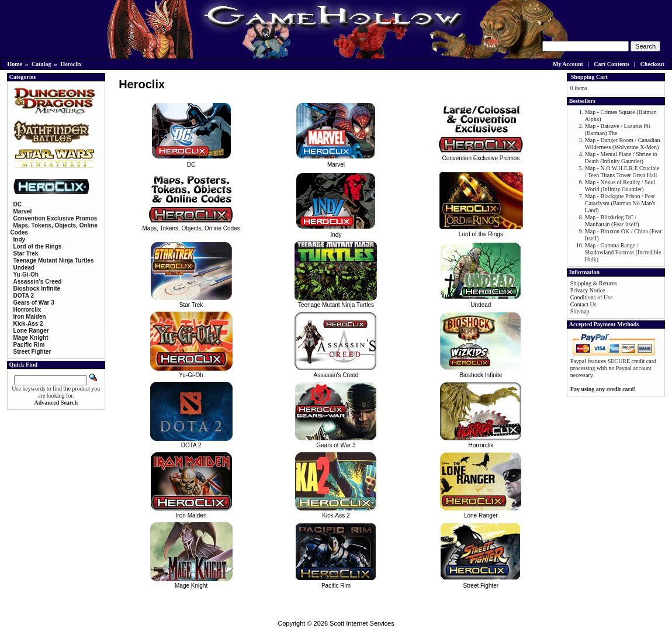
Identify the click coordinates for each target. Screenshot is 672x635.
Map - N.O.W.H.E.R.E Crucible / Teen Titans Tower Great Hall (622, 172)
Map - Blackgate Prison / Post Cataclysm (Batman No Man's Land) (620, 203)
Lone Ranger (481, 512)
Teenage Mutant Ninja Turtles (336, 302)
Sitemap (580, 311)
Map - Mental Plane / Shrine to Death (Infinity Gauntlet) (621, 158)
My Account (568, 64)
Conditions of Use (592, 297)
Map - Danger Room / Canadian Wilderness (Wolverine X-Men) (623, 144)
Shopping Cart (589, 77)
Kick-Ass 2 (336, 512)
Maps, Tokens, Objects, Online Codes (191, 225)
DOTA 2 (191, 442)
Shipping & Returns (594, 283)
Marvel (336, 161)
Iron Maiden (191, 512)
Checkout (652, 64)
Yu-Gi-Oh (191, 372)
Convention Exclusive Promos (481, 155)
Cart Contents (612, 64)
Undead (481, 302)
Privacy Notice (588, 290)
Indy (336, 232)
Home (15, 64)
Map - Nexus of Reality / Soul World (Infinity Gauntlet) (620, 186)
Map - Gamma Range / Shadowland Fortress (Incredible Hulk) (623, 252)
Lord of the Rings (481, 231)
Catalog (41, 64)
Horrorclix (481, 442)
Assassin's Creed (336, 372)
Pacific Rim (336, 582)
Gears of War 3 (336, 442)
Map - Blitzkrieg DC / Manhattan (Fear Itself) (612, 221)
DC (191, 161)
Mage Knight (191, 582)
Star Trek (191, 302)
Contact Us (583, 304)
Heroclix (71, 64)
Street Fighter (481, 582)
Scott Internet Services (362, 623)
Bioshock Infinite (481, 372)
